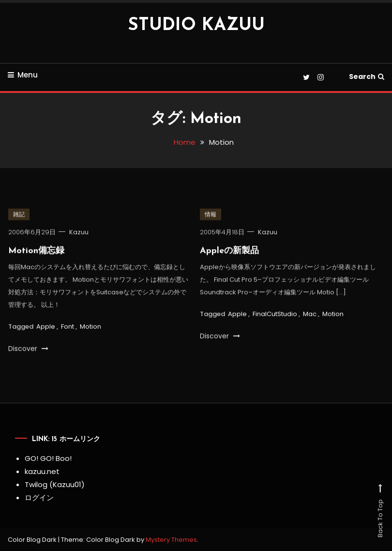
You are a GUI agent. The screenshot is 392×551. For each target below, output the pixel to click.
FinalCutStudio (275, 315)
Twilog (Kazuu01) (55, 484)
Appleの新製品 (229, 253)
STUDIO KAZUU (196, 26)
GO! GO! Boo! (48, 458)
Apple (46, 328)
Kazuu (79, 234)
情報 (211, 216)
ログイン (39, 497)
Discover (28, 350)
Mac (310, 315)
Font (68, 328)
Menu (23, 75)
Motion (90, 328)
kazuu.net (42, 471)
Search (367, 77)
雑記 (19, 216)
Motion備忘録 (36, 253)
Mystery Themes (171, 540)
